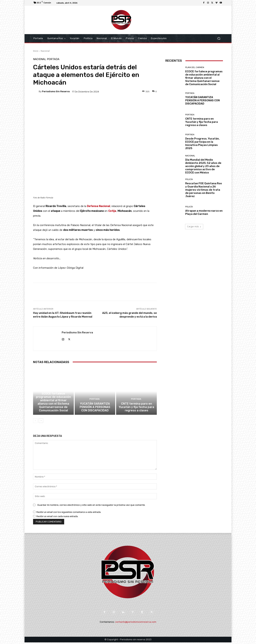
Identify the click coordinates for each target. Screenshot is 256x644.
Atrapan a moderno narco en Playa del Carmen (204, 212)
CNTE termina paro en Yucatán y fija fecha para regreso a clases (136, 409)
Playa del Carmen (53, 392)
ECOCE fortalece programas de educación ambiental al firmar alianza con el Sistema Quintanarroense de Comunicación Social (53, 404)
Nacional (45, 51)
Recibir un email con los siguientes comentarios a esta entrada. (69, 514)
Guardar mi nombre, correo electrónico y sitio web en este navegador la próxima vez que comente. (91, 507)
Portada (53, 59)
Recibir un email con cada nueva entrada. (57, 518)
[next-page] (41, 422)
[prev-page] (35, 422)
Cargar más (194, 226)
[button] (219, 38)
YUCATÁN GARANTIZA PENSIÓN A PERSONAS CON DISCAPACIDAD (95, 409)
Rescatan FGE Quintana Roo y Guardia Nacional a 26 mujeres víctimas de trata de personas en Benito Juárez (204, 190)
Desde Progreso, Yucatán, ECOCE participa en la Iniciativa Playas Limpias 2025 (202, 143)
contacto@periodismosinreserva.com (136, 624)
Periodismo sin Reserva (56, 91)
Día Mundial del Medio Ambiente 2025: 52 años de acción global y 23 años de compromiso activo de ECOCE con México (203, 166)
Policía (189, 179)
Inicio (36, 51)
